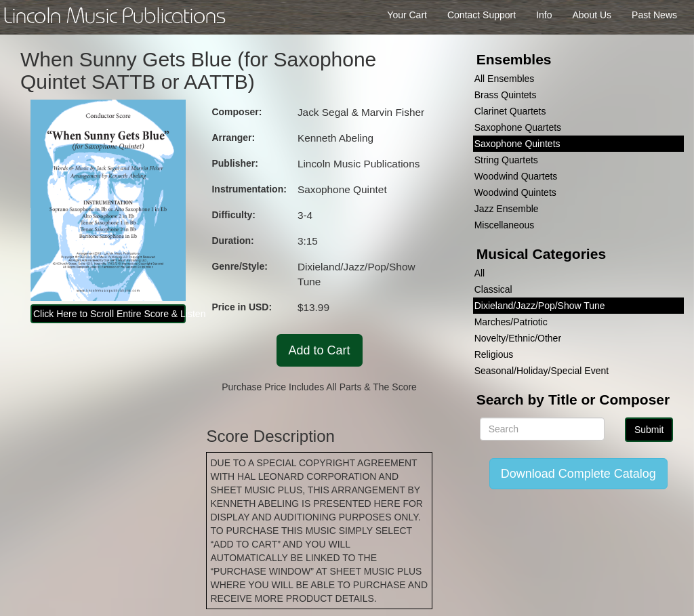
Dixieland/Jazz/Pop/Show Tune (540, 306)
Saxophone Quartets (518, 127)
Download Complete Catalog (578, 474)
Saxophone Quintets (517, 144)
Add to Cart (320, 350)
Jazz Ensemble (507, 209)
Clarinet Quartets (510, 111)
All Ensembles (505, 79)
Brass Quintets (506, 95)
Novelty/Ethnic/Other (518, 338)
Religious (494, 354)
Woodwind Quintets (515, 192)
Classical (493, 289)
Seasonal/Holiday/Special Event (542, 371)
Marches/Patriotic (511, 322)
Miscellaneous (505, 225)
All (480, 273)
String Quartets (506, 160)
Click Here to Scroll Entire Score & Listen (109, 314)
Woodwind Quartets (516, 176)
